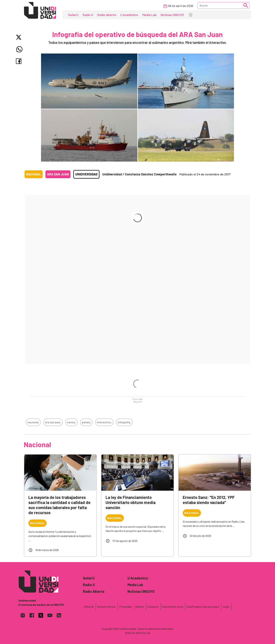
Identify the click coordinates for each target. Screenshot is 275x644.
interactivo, (104, 422)
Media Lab (149, 15)
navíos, (71, 422)
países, (86, 422)
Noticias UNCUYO (172, 15)
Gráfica (140, 607)
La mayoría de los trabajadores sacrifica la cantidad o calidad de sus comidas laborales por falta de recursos (59, 505)
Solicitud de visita (173, 607)
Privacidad (125, 607)
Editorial (89, 607)
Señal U (73, 15)
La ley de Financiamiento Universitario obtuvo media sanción (131, 502)
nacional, (33, 422)
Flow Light (137, 399)
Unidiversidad (86, 174)
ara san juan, (53, 422)
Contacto (153, 607)
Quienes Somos (106, 607)
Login (226, 607)
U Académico (129, 15)
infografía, (124, 422)
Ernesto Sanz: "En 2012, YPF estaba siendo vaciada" (209, 500)
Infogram (138, 402)
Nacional (34, 174)
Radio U (88, 15)
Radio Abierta (107, 15)
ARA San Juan (58, 174)
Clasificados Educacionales (203, 607)
